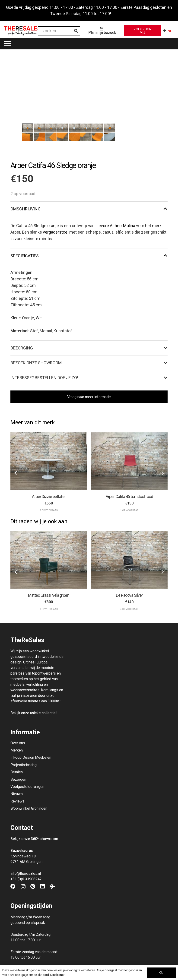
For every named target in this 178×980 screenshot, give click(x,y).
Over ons (18, 743)
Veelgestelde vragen (27, 787)
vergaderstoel (56, 232)
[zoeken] (59, 31)
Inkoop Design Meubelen (31, 757)
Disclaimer (57, 975)
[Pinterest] (33, 887)
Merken (17, 750)
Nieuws (17, 794)
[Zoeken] (76, 31)
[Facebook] (13, 887)
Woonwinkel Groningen (29, 808)
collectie (49, 713)
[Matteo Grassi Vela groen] (49, 560)
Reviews (17, 801)
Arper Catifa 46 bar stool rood (129, 496)
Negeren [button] (120, 14)
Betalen (17, 772)
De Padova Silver (129, 595)
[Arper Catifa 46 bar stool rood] (129, 461)
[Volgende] (162, 473)
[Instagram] (23, 887)
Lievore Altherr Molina (115, 226)
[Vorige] (16, 473)
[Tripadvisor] (52, 887)
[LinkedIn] (43, 887)
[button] (8, 44)
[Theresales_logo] (22, 31)
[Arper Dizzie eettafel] (49, 461)
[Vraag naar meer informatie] (89, 397)
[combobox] (167, 31)
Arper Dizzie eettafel (49, 496)
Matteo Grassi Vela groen (49, 595)
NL (167, 31)
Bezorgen (18, 779)
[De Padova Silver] (129, 560)
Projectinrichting (24, 765)
